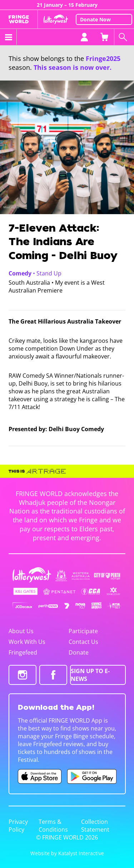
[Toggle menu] (8, 37)
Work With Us (27, 642)
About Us (21, 631)
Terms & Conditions (53, 826)
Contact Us (83, 642)
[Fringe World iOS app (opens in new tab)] (40, 776)
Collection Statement (95, 826)
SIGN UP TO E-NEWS (90, 675)
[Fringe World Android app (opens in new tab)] (92, 776)
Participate (83, 631)
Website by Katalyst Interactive (67, 853)
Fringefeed (23, 652)
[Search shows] (124, 37)
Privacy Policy (18, 826)
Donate (79, 652)
